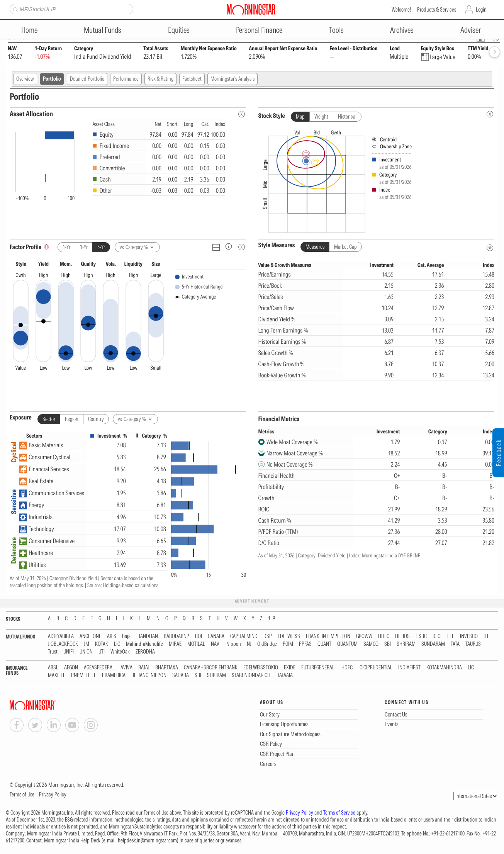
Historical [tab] (347, 117)
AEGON (71, 668)
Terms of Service (339, 813)
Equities (179, 30)
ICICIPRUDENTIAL (375, 668)
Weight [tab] (321, 117)
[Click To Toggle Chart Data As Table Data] (216, 247)
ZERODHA (145, 652)
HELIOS (402, 636)
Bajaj (127, 636)
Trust (53, 652)
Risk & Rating (160, 79)
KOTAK (102, 644)
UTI (102, 652)
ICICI (437, 636)
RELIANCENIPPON (149, 675)
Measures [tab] (315, 247)
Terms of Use (22, 795)
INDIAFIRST (409, 668)
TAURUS (473, 644)
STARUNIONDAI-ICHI (252, 675)
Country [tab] (96, 419)
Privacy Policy (53, 795)
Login (481, 10)
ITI (486, 636)
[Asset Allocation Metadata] (242, 114)
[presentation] (377, 180)
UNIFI (69, 652)
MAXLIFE (57, 675)
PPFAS (305, 644)
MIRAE (175, 644)
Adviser (471, 30)
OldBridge (267, 644)
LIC (117, 644)
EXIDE (290, 668)
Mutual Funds (103, 30)
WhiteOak (120, 652)
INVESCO (469, 636)
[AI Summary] (47, 247)
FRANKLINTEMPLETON (328, 636)
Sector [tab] (49, 419)
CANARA (216, 636)
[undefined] (490, 114)
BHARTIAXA (167, 668)
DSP (268, 636)
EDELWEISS (289, 636)
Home (29, 30)
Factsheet (192, 79)
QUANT (324, 644)
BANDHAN (148, 636)
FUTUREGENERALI (318, 668)
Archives (402, 30)
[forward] (495, 52)
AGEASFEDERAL (99, 668)
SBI (388, 644)
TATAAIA (285, 675)
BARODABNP (176, 636)
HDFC (384, 636)
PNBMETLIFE (84, 675)
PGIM (288, 644)
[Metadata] (242, 247)
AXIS (112, 636)
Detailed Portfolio (87, 79)
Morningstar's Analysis (232, 79)
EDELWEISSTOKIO (261, 668)
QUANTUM (347, 644)
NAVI (216, 644)
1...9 (272, 619)
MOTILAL (196, 644)
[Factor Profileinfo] (229, 246)
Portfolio (52, 79)
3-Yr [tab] (84, 247)
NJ (249, 644)
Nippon (234, 644)
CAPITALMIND (244, 636)
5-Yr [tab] (101, 247)
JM (87, 644)
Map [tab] (300, 117)
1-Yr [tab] (66, 247)
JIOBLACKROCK (63, 644)
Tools (336, 30)
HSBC (421, 636)
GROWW (364, 636)
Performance (126, 79)
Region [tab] (72, 419)
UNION (86, 652)
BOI (199, 636)
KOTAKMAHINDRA (444, 668)
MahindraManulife (144, 644)
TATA (455, 644)
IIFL (451, 636)
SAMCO (371, 644)
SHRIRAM (406, 644)
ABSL (53, 668)
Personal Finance (259, 30)
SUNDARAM (433, 644)
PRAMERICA (114, 675)
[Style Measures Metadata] (490, 248)
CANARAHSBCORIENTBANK (211, 668)
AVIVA (126, 668)
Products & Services (437, 10)
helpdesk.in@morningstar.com (147, 840)
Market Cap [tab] (345, 247)
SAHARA (181, 675)
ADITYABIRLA (61, 636)
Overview (25, 79)
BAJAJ (144, 668)
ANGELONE (90, 636)
